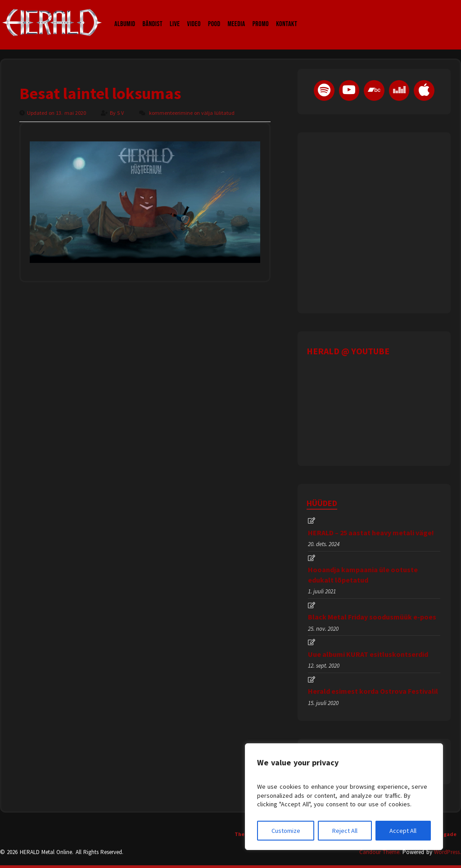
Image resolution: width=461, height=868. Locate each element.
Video (194, 15)
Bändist (153, 15)
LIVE (175, 15)
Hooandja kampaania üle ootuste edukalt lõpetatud (363, 574)
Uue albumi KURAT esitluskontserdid (368, 654)
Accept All (403, 831)
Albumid (125, 15)
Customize (286, 831)
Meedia (236, 15)
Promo (261, 15)
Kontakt (287, 15)
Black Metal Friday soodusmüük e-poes (372, 617)
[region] (344, 797)
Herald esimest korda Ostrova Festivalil (373, 691)
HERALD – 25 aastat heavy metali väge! (371, 533)
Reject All (345, 831)
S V (121, 113)
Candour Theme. (380, 852)
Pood (214, 15)
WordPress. (447, 852)
